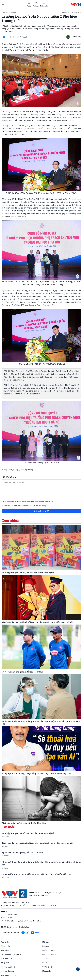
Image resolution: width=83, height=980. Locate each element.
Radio (29, 4)
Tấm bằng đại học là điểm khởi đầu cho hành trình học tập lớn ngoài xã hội (37, 843)
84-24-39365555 (11, 915)
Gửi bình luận (41, 511)
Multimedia (44, 4)
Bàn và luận (6, 950)
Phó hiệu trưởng (27, 470)
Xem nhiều (6, 946)
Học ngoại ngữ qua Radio (11, 975)
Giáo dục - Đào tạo (9, 13)
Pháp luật (5, 963)
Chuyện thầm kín (8, 971)
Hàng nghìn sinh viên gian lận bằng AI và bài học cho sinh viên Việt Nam (37, 874)
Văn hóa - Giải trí (8, 959)
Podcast (36, 4)
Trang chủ (5, 942)
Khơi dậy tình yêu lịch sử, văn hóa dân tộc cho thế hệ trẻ (28, 833)
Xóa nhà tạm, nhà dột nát (11, 954)
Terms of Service (46, 502)
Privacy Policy (34, 502)
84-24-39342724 (11, 918)
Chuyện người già (8, 967)
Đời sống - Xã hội (49, 950)
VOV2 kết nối (47, 967)
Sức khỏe (46, 963)
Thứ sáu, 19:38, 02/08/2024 (71, 13)
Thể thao (46, 959)
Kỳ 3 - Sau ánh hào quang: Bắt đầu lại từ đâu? (22, 852)
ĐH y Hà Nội (14, 470)
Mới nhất (46, 942)
